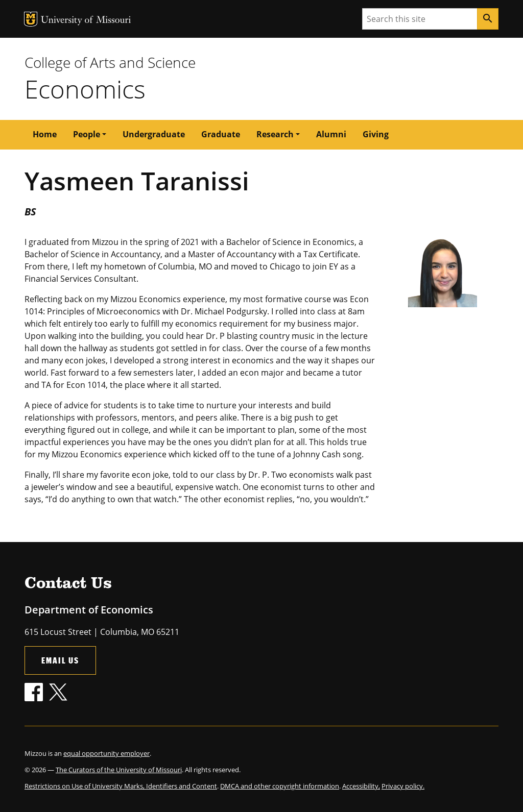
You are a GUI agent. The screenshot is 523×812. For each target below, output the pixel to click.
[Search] (488, 19)
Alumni (331, 134)
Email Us (60, 660)
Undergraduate (154, 134)
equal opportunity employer (106, 753)
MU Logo (31, 19)
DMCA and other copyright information (280, 786)
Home (45, 134)
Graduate (221, 134)
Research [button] (275, 134)
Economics (85, 89)
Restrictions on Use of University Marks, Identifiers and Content (121, 786)
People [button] (87, 134)
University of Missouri (86, 21)
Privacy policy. (403, 786)
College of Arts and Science (110, 62)
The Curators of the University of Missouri (119, 770)
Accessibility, (361, 786)
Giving (376, 134)
